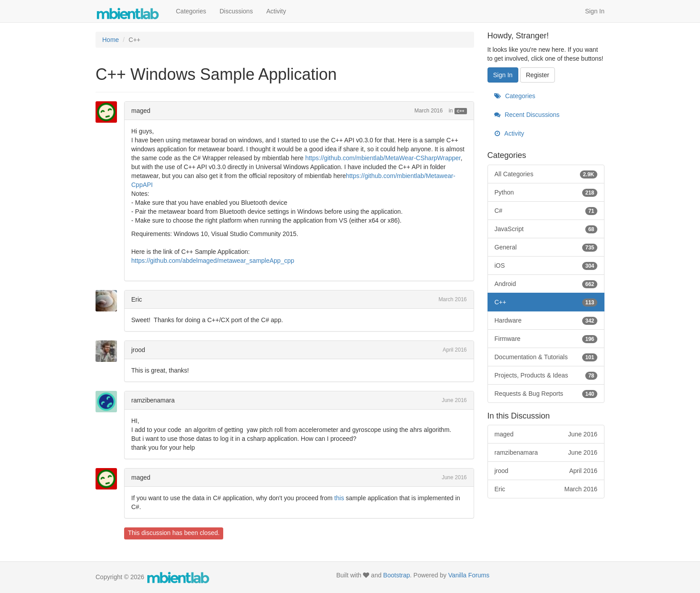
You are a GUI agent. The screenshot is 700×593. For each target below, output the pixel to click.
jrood (138, 350)
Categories (191, 11)
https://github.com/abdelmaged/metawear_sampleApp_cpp (213, 261)
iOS (546, 265)
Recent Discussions (527, 115)
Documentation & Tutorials (546, 357)
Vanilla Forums (469, 575)
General (546, 247)
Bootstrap (396, 575)
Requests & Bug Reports (546, 394)
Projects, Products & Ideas (546, 375)
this (339, 498)
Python (546, 192)
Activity (276, 11)
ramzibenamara (153, 400)
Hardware (546, 320)
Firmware (546, 339)
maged (141, 111)
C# (546, 211)
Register (537, 75)
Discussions (236, 11)
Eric (137, 299)
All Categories (546, 174)
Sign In (595, 11)
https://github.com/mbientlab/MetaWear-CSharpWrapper (383, 158)
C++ (460, 111)
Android (546, 284)
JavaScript (546, 229)
